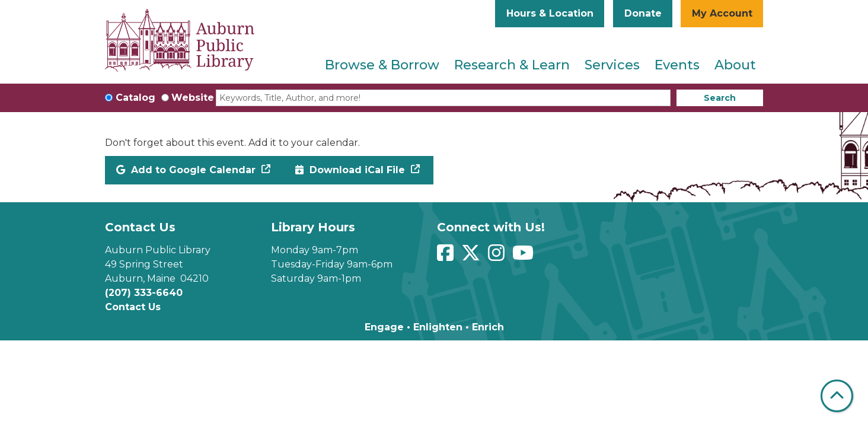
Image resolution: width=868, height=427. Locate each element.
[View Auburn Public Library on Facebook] (447, 256)
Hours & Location (550, 13)
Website (193, 98)
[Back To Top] (837, 396)
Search (720, 98)
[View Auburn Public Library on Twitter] (472, 256)
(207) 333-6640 (144, 293)
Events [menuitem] (677, 65)
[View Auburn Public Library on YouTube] (524, 256)
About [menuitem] (735, 65)
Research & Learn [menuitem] (512, 65)
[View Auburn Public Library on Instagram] (498, 256)
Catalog (135, 98)
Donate (643, 13)
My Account (722, 13)
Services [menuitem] (612, 65)
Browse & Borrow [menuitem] (382, 65)
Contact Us (133, 307)
